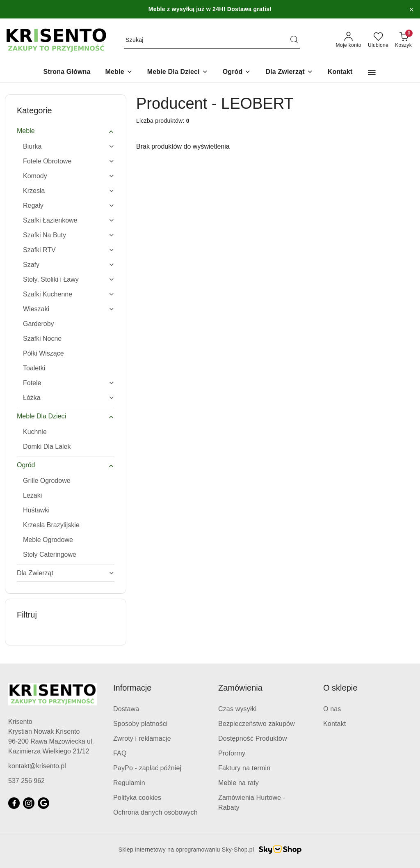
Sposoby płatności (140, 724)
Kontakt (334, 724)
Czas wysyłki (237, 709)
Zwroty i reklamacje (142, 738)
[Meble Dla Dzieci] (178, 72)
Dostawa (126, 709)
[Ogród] (237, 72)
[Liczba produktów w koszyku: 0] (403, 40)
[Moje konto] (349, 40)
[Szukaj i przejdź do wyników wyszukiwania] (294, 40)
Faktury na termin (244, 768)
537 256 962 (26, 781)
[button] (372, 73)
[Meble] (119, 72)
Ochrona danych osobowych (155, 812)
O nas (332, 709)
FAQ (120, 753)
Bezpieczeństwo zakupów (257, 724)
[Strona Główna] (67, 72)
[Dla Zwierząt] (289, 72)
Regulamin (129, 783)
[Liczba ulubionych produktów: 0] (378, 40)
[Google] (43, 803)
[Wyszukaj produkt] (212, 40)
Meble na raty (239, 783)
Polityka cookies (137, 798)
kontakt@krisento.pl (37, 766)
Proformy (232, 753)
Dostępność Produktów (253, 738)
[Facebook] (14, 803)
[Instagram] (29, 803)
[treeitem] (66, 131)
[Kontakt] (340, 72)
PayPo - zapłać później (147, 768)
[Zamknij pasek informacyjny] (411, 9)
